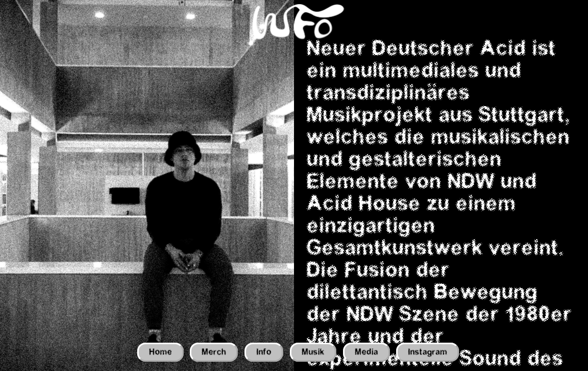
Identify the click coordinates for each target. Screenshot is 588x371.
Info (264, 352)
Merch (214, 352)
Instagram (428, 352)
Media (366, 352)
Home (160, 352)
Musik (313, 352)
